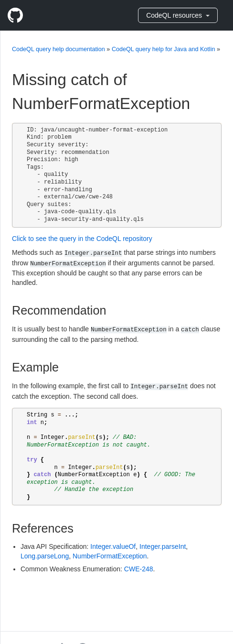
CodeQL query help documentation (58, 49)
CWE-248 (139, 569)
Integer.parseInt (163, 546)
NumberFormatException (110, 556)
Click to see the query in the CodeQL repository (82, 239)
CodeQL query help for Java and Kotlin (164, 49)
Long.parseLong (45, 556)
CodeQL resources (178, 15)
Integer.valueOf (113, 546)
